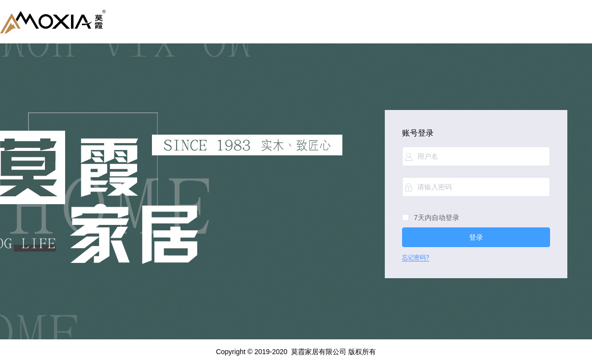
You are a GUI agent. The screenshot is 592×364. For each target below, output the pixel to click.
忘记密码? (416, 257)
